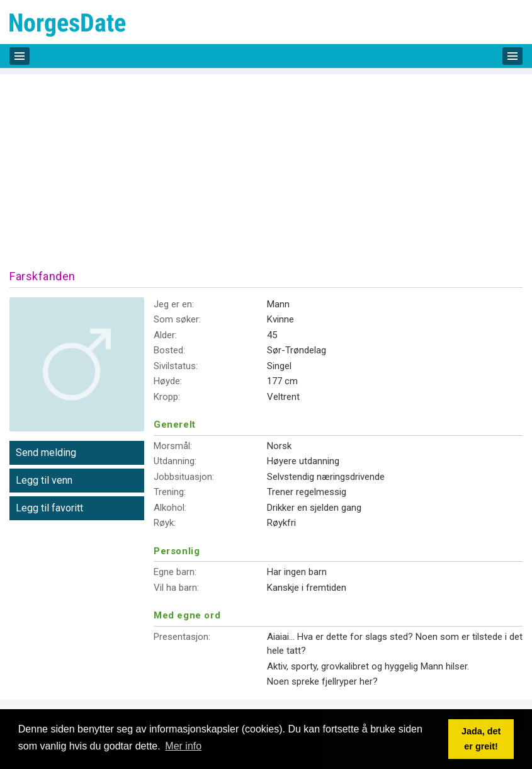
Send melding (46, 453)
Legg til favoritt (49, 508)
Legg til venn (44, 480)
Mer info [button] (183, 746)
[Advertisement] (266, 162)
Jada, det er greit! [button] (481, 739)
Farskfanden (42, 276)
